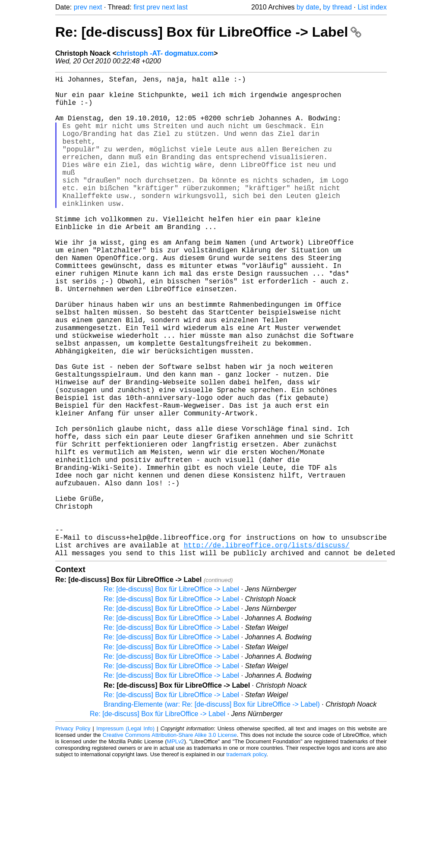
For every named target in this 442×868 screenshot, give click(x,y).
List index (372, 7)
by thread (337, 7)
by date (308, 7)
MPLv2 (176, 848)
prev (81, 7)
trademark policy (246, 861)
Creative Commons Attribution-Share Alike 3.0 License (170, 842)
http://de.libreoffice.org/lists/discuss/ (267, 650)
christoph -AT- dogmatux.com (165, 53)
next (95, 7)
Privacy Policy (73, 835)
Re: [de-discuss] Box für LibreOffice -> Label (208, 32)
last (182, 7)
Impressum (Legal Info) (125, 835)
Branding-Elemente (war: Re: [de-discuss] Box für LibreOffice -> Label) (212, 811)
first (139, 7)
